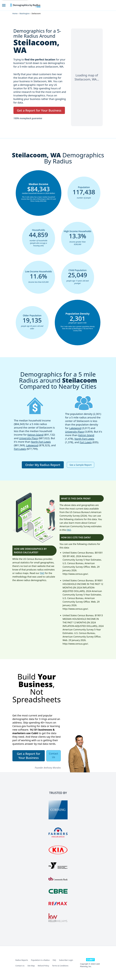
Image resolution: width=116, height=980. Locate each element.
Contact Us (20, 966)
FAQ (42, 573)
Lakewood (32, 445)
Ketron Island (35, 435)
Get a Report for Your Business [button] (39, 110)
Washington (24, 13)
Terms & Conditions (60, 966)
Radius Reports (22, 960)
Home (15, 13)
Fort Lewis (20, 449)
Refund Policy (43, 966)
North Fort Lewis (41, 442)
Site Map (31, 966)
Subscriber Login (66, 960)
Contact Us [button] (53, 755)
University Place (29, 438)
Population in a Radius (40, 960)
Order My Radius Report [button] (43, 465)
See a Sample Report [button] (81, 465)
